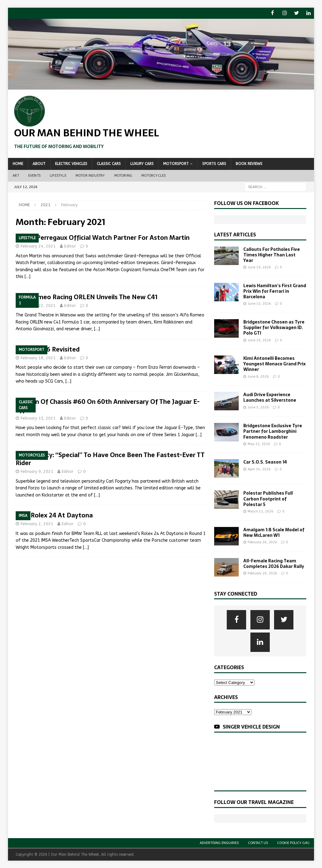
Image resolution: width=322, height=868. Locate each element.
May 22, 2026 (259, 444)
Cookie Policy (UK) (293, 843)
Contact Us (258, 843)
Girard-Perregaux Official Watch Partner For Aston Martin (103, 237)
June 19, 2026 (259, 267)
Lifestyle (58, 175)
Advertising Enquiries (219, 843)
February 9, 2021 (37, 471)
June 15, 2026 (259, 303)
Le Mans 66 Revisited (48, 349)
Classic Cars (109, 163)
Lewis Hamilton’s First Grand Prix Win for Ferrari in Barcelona (275, 291)
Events (34, 175)
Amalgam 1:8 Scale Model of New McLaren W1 (274, 532)
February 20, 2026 (262, 573)
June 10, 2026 (259, 340)
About (39, 163)
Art (16, 175)
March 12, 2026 (261, 511)
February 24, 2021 (38, 246)
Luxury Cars (142, 163)
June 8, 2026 (258, 376)
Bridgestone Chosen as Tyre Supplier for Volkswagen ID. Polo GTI (274, 327)
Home (18, 163)
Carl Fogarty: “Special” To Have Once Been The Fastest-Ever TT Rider (110, 459)
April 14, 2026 (259, 469)
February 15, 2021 (38, 418)
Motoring (123, 175)
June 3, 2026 (258, 407)
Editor (70, 246)
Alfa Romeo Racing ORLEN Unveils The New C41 (87, 297)
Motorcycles (153, 175)
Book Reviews (249, 163)
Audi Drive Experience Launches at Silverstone (270, 397)
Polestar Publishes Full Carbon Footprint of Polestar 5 (268, 498)
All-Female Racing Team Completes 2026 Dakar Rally (274, 563)
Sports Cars (214, 163)
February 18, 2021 (38, 358)
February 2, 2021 (37, 523)
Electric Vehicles (71, 163)
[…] (27, 276)
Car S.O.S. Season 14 (265, 462)
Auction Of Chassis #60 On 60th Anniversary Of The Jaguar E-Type (108, 405)
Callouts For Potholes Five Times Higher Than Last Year (272, 255)
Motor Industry (90, 175)
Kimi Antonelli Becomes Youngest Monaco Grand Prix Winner (275, 364)
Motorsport (176, 163)
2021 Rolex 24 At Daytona (54, 515)
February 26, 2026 (262, 542)
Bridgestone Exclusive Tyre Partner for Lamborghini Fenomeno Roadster (273, 431)
